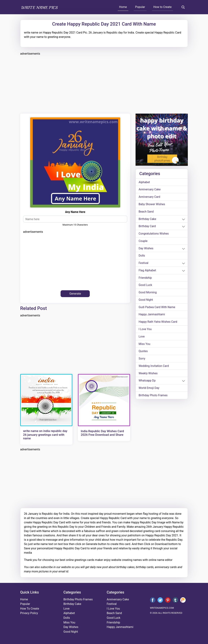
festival (144, 263)
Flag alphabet (147, 271)
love (142, 337)
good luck (145, 286)
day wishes (146, 249)
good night (146, 300)
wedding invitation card (154, 367)
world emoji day (149, 389)
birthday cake (147, 219)
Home (123, 7)
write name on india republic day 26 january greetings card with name (45, 435)
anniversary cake (150, 190)
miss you (144, 345)
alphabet (144, 182)
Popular (140, 7)
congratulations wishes (154, 234)
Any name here (75, 212)
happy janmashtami (152, 315)
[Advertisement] (104, 84)
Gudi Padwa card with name (157, 308)
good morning (148, 293)
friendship (145, 278)
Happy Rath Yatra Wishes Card (158, 323)
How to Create (162, 7)
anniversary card (150, 197)
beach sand (146, 212)
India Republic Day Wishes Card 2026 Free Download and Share (102, 433)
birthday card (147, 227)
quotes (143, 352)
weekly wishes (148, 374)
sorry (142, 360)
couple (143, 241)
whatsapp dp (147, 382)
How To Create (30, 609)
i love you (145, 330)
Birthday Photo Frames (153, 397)
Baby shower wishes (152, 204)
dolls (142, 256)
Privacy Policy (29, 613)
